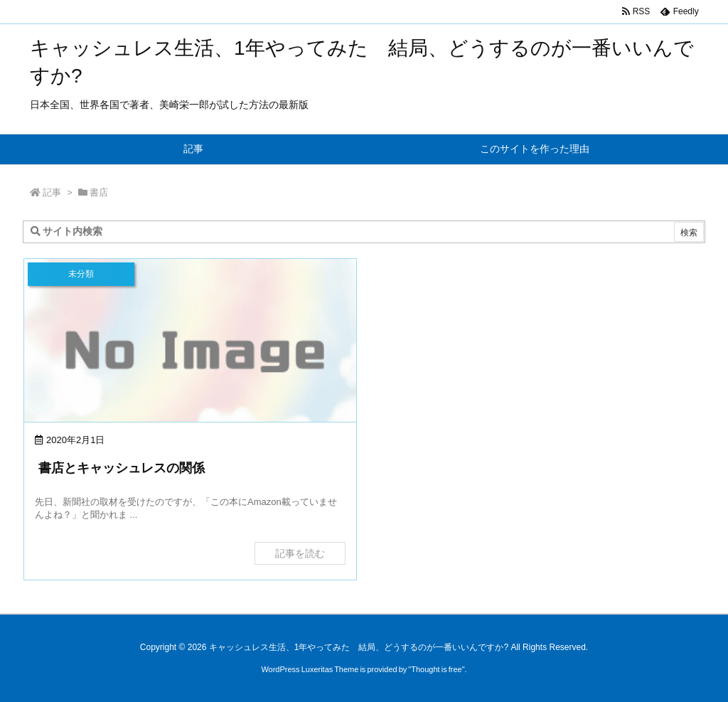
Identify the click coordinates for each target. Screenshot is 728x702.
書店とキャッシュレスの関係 (122, 468)
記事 (52, 192)
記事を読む (300, 553)
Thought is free (436, 669)
